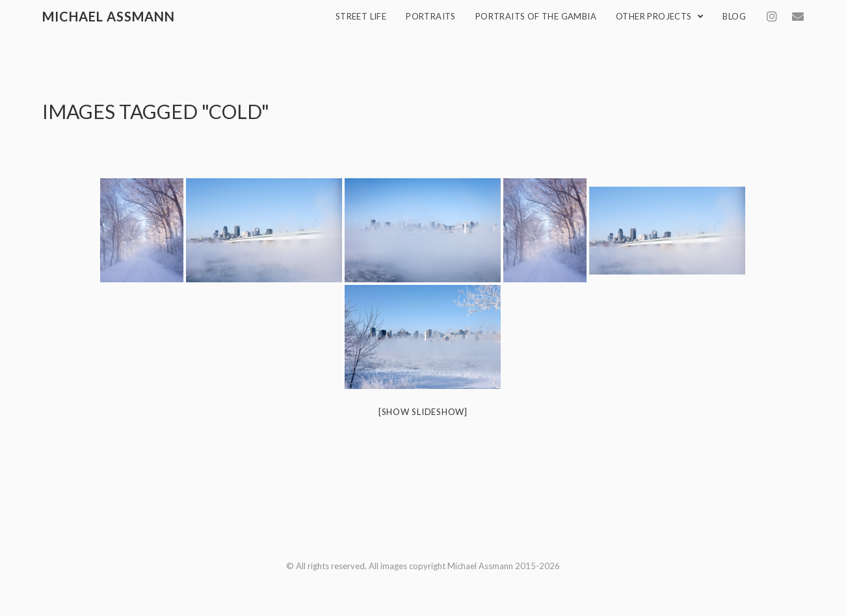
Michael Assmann (109, 16)
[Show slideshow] (423, 412)
